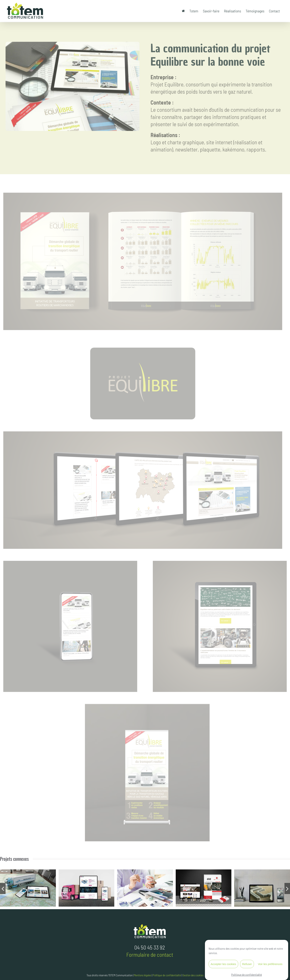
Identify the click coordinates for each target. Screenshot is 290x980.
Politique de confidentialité (247, 976)
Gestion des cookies (193, 975)
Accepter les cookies (223, 965)
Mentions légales (143, 975)
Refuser (247, 965)
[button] (3, 888)
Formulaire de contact (150, 954)
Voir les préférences (270, 965)
